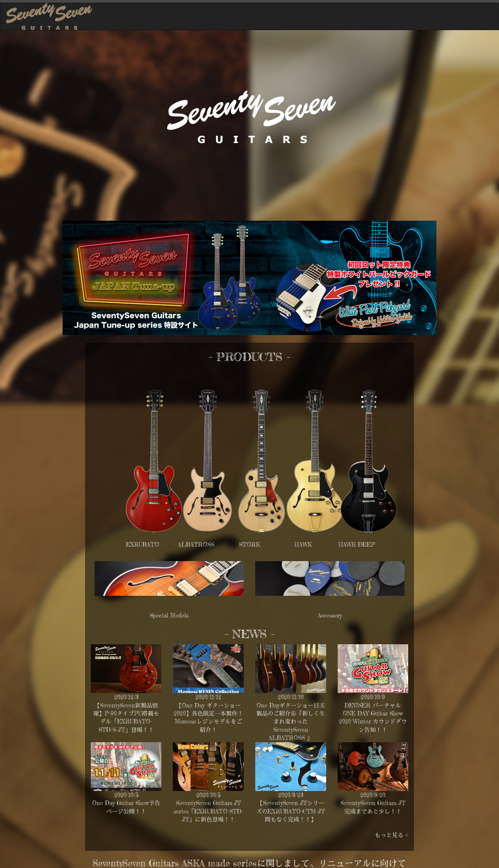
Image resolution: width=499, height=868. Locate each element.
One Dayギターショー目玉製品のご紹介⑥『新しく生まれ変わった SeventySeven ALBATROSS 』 (291, 722)
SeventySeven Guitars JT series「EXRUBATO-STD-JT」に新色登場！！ (208, 811)
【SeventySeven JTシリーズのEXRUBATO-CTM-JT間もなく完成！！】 (291, 811)
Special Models (169, 590)
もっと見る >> (391, 835)
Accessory (330, 590)
